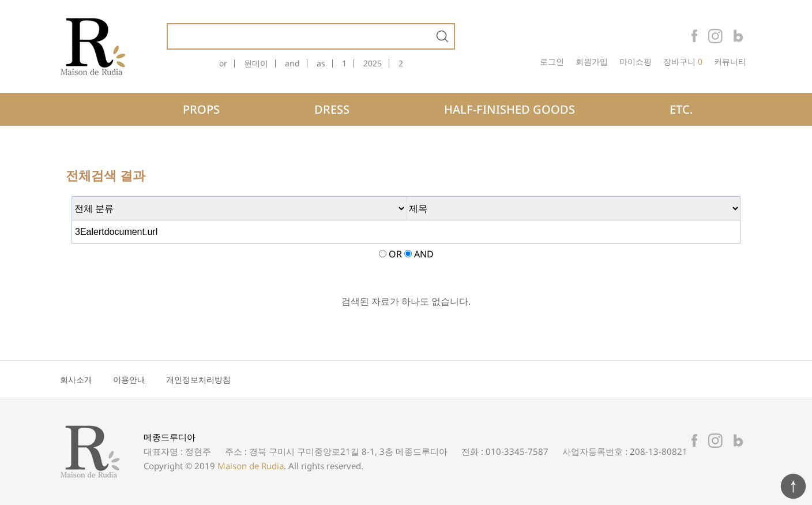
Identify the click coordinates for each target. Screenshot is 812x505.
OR (395, 254)
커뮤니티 (730, 62)
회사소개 (76, 379)
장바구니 (679, 62)
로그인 (552, 62)
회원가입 (592, 62)
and (292, 63)
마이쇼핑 (636, 62)
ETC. (681, 109)
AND (424, 254)
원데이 (256, 63)
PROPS (201, 109)
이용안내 (129, 379)
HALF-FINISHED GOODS (510, 109)
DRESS (332, 109)
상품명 (168, 25)
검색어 (72, 197)
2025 (373, 63)
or (223, 63)
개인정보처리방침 (198, 379)
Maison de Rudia (251, 466)
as (321, 63)
